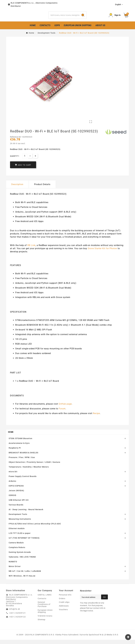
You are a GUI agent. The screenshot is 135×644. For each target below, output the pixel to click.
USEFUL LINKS (45, 599)
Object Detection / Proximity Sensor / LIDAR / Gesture (34, 466)
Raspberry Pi (15, 452)
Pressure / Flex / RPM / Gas (22, 462)
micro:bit (13, 476)
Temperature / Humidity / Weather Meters (29, 471)
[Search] (64, 17)
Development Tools (18, 518)
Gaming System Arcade (20, 556)
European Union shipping (45, 615)
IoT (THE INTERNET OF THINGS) (24, 542)
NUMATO (13, 566)
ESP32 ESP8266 (16, 490)
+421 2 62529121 (17, 617)
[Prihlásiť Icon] (115, 17)
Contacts (42, 603)
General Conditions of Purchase (44, 608)
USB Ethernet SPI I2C (19, 504)
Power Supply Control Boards (23, 481)
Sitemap (42, 624)
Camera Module (16, 547)
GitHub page (65, 408)
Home (11, 436)
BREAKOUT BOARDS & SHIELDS (23, 457)
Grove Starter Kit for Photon (102, 253)
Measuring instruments (20, 523)
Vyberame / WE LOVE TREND (22, 561)
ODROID (12, 499)
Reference (14, 141)
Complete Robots (17, 552)
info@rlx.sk (15, 613)
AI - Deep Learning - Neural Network (26, 514)
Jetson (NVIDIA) (16, 495)
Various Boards (16, 509)
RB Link (31, 249)
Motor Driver (15, 571)
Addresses (64, 610)
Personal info (65, 599)
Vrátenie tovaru (45, 620)
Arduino (12, 485)
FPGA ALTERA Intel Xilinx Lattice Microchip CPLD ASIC (35, 528)
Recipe (96, 418)
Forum (62, 413)
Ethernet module (17, 533)
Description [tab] (17, 189)
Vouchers (63, 614)
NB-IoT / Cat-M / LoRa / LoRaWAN (25, 575)
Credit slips (64, 606)
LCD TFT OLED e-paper (20, 537)
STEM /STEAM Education (21, 443)
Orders (62, 603)
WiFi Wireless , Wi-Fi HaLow (22, 580)
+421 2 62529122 (17, 621)
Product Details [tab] (42, 189)
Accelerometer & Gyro (19, 447)
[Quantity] (25, 160)
